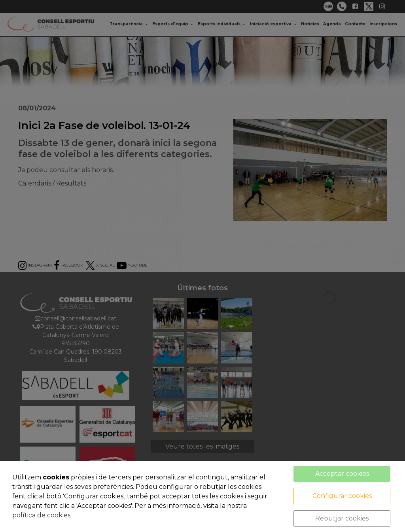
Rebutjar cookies (342, 518)
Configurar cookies (342, 496)
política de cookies (41, 515)
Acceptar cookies (342, 474)
